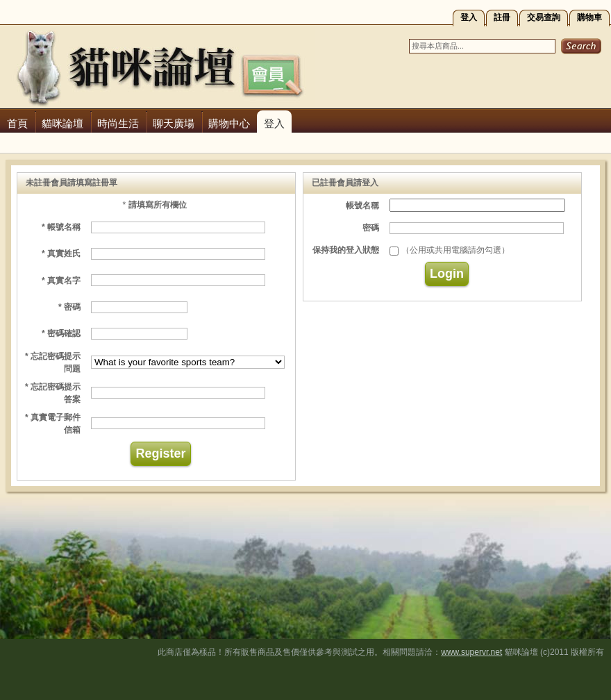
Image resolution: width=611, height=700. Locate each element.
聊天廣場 (174, 123)
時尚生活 (118, 123)
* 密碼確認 (61, 333)
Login (447, 274)
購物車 (589, 17)
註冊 (502, 17)
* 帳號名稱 (61, 227)
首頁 (17, 123)
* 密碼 (69, 307)
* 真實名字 (61, 281)
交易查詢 (544, 17)
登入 (469, 17)
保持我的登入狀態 (346, 250)
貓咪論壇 (62, 123)
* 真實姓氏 (61, 253)
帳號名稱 (362, 206)
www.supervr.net (471, 652)
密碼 (371, 228)
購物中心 (229, 123)
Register (160, 453)
